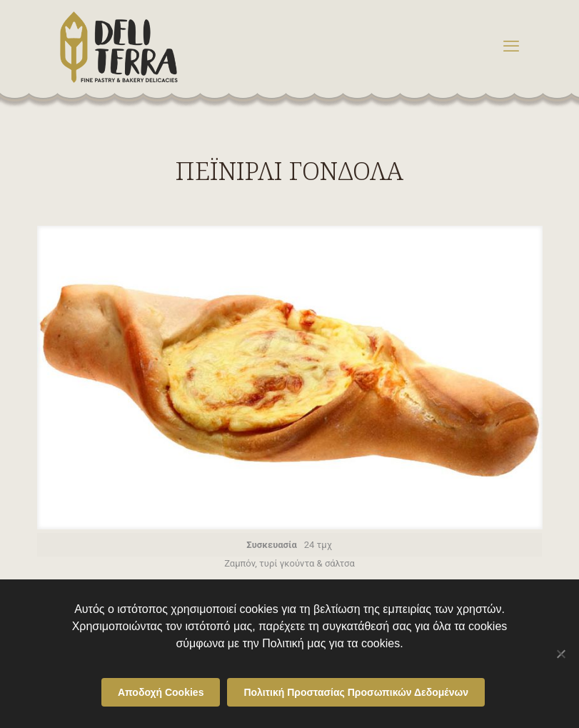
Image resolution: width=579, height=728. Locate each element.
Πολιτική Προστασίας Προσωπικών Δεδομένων (356, 692)
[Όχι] (561, 654)
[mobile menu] (511, 46)
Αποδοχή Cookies (161, 692)
